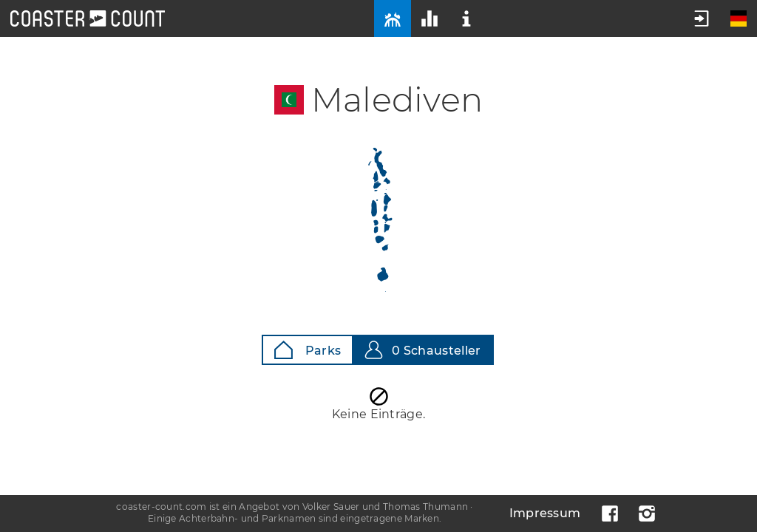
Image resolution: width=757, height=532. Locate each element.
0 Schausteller (422, 350)
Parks (308, 350)
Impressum (545, 513)
